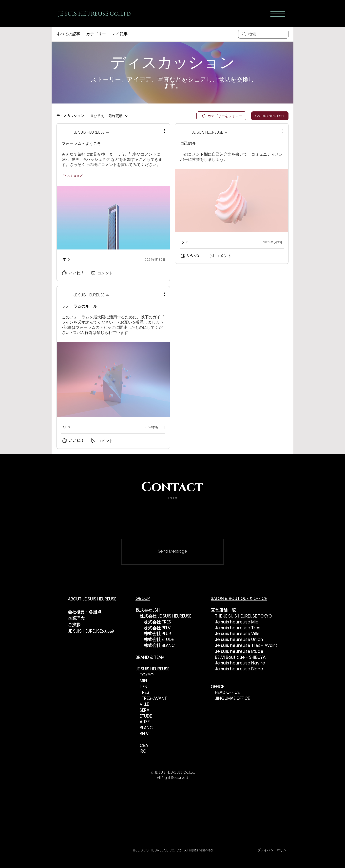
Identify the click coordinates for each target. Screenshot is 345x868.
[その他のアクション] (162, 131)
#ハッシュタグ (72, 176)
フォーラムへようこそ (81, 143)
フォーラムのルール (79, 306)
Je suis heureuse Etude (237, 651)
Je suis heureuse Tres (236, 628)
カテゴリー (96, 34)
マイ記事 (120, 34)
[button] (278, 14)
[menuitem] (221, 116)
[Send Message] (172, 552)
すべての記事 (68, 34)
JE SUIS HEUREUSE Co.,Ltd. (95, 14)
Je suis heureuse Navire (238, 663)
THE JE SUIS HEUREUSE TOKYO (241, 616)
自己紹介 (188, 143)
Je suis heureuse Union (237, 640)
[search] (263, 34)
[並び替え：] (110, 116)
